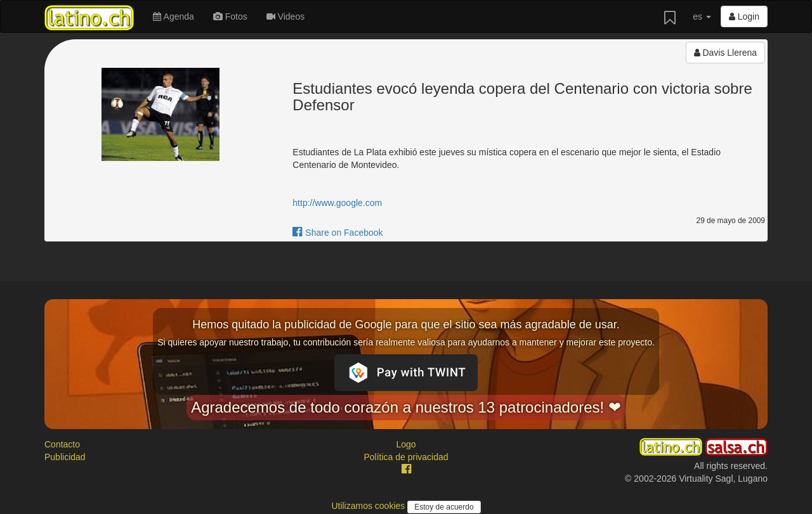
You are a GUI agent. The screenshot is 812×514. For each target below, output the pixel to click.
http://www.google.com (337, 203)
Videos (285, 16)
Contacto (62, 444)
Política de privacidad (406, 457)
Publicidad (65, 457)
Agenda (173, 16)
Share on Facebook (337, 233)
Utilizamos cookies (369, 506)
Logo (406, 444)
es (702, 16)
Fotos (230, 16)
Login (744, 16)
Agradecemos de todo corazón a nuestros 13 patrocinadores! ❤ (406, 407)
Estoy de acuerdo (444, 507)
